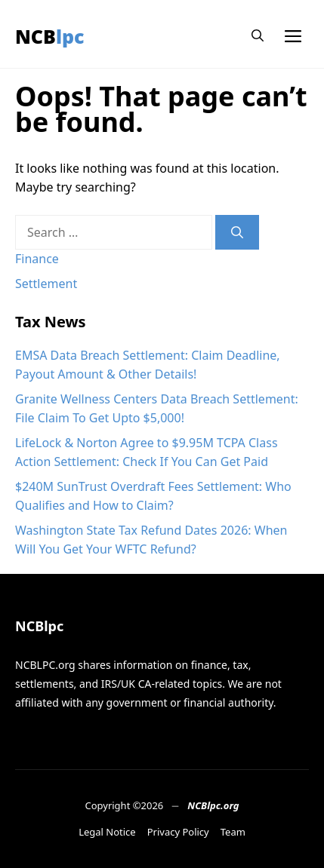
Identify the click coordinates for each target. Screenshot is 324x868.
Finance (37, 259)
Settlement (46, 284)
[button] (258, 36)
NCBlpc (50, 36)
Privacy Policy (178, 832)
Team (233, 832)
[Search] (237, 232)
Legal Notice (107, 832)
